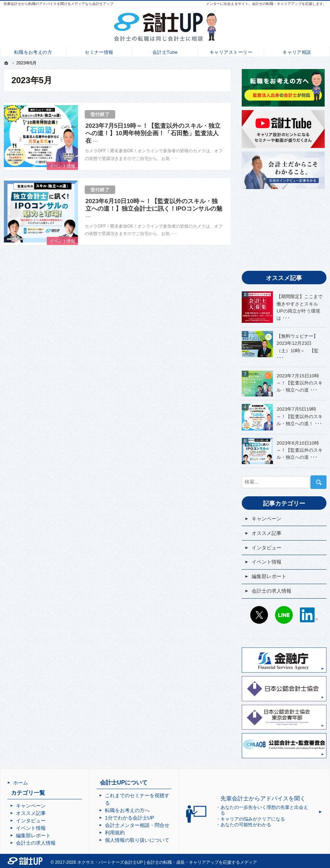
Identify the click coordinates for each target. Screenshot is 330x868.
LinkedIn (309, 615)
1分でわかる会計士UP (130, 818)
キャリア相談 (297, 52)
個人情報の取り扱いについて (137, 840)
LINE (284, 615)
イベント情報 (62, 166)
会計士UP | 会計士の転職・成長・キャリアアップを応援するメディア (191, 862)
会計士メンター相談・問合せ (137, 825)
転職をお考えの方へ (127, 810)
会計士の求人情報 (272, 591)
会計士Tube (165, 52)
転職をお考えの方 (33, 52)
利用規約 (115, 833)
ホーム (21, 783)
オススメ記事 (267, 533)
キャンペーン (267, 519)
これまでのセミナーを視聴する (137, 799)
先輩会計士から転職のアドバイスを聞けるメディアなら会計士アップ (58, 4)
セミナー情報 (99, 52)
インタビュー (267, 548)
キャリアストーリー (231, 52)
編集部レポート (269, 576)
